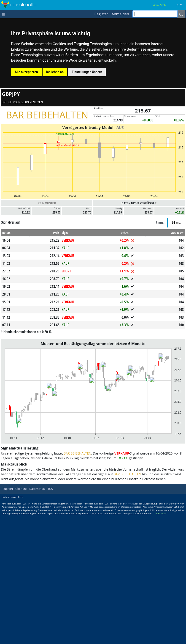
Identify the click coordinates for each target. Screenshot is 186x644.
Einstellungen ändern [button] (87, 72)
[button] (180, 5)
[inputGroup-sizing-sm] (155, 14)
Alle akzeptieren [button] (26, 72)
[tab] (160, 223)
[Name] (181, 14)
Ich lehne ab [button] (55, 72)
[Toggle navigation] (4, 14)
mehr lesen (161, 514)
